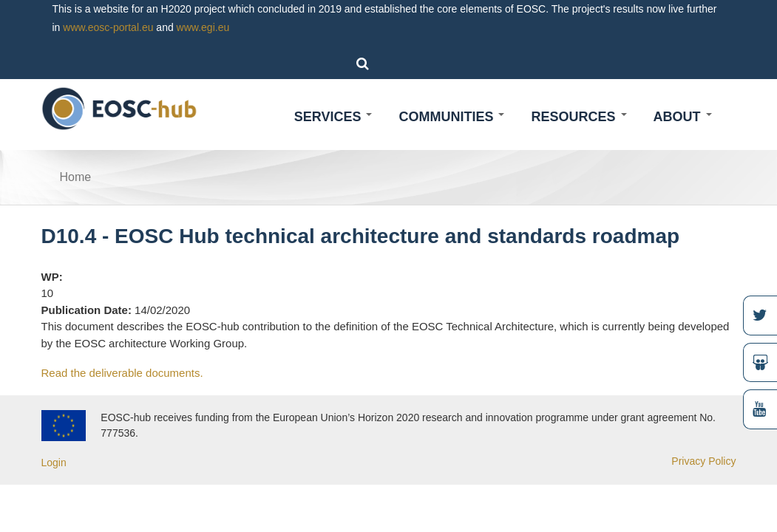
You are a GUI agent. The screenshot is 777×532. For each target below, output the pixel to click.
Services (333, 117)
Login (54, 463)
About (683, 117)
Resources (578, 117)
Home (76, 177)
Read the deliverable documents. (122, 373)
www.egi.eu (203, 27)
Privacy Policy (703, 461)
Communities (451, 117)
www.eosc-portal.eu (108, 27)
